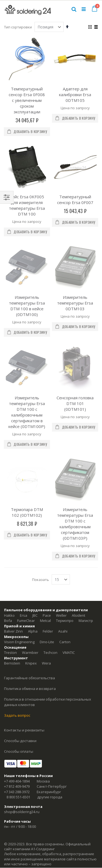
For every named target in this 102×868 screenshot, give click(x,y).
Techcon (50, 565)
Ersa (24, 527)
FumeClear (26, 533)
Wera (46, 575)
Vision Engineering (19, 554)
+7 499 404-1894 (17, 693)
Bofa (8, 533)
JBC (35, 527)
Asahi (63, 543)
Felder (48, 543)
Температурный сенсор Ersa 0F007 (75, 200)
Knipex (31, 575)
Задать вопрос (17, 627)
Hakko (9, 527)
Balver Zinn (13, 543)
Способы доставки (20, 653)
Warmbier (30, 565)
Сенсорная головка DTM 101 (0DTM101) (75, 345)
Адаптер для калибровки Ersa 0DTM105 (75, 95)
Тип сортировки (18, 27)
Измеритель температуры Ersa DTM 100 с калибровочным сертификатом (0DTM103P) (75, 436)
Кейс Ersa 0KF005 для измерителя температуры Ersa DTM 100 (27, 205)
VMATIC (69, 565)
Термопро (65, 533)
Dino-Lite (47, 554)
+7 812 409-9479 (17, 698)
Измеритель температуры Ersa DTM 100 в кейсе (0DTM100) (27, 276)
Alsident (78, 527)
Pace (47, 527)
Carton (65, 554)
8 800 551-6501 (18, 709)
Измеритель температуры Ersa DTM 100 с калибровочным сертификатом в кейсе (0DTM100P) (27, 353)
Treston (10, 565)
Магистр (86, 533)
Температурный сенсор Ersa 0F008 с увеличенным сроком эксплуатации (27, 100)
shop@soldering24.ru (22, 724)
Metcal (45, 533)
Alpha (33, 543)
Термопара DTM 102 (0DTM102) (27, 424)
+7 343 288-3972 (17, 704)
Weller (61, 527)
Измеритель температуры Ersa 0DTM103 (75, 273)
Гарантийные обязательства (30, 590)
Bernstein (12, 575)
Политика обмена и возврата (30, 601)
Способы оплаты (19, 663)
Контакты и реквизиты (24, 642)
